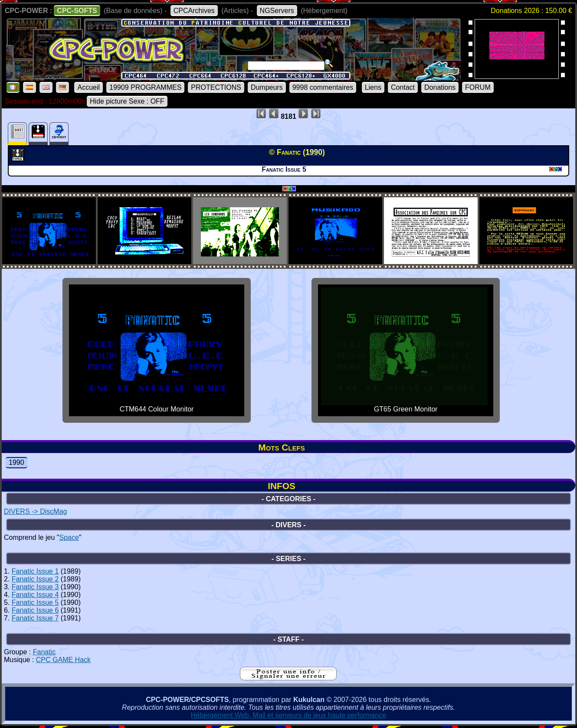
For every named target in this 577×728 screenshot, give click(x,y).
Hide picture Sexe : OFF (127, 101)
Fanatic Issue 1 (35, 571)
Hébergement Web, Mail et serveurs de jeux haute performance (289, 715)
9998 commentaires (323, 87)
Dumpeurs (267, 87)
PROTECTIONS (216, 87)
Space (69, 537)
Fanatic (44, 652)
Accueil (89, 87)
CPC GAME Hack (63, 660)
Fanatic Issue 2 (35, 579)
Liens (373, 87)
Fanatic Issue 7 (35, 618)
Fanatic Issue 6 (35, 610)
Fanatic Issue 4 (35, 595)
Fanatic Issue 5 (35, 602)
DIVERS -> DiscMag (35, 511)
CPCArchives (194, 11)
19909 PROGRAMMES (145, 87)
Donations (440, 87)
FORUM (478, 87)
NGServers (277, 11)
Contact (403, 87)
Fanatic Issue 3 (35, 587)
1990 (16, 462)
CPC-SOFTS (77, 11)
